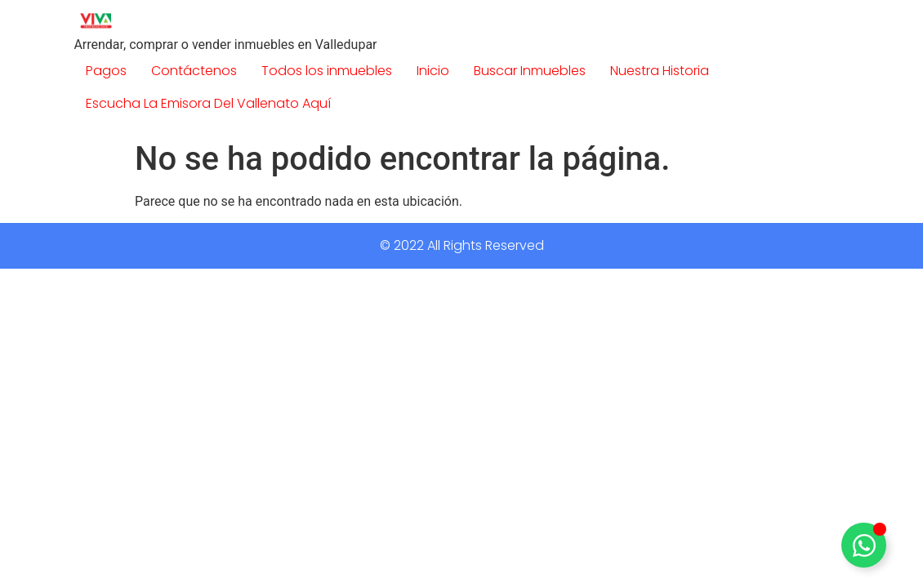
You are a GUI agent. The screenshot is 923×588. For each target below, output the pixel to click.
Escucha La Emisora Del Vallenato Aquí (208, 103)
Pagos (106, 71)
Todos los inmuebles (327, 71)
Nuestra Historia (660, 71)
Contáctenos (194, 71)
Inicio (433, 71)
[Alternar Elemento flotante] (864, 545)
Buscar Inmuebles (530, 71)
